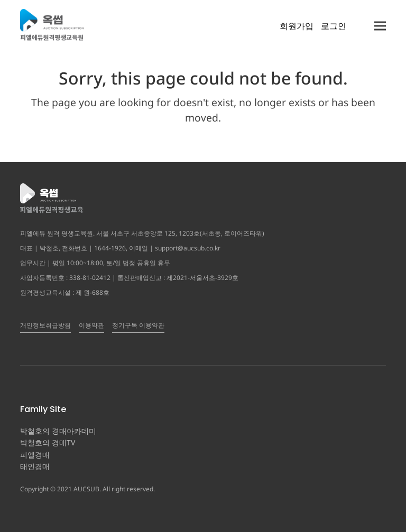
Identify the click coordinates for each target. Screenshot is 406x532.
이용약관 (91, 325)
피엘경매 (35, 455)
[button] (380, 26)
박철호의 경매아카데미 (58, 431)
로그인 (334, 26)
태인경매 (35, 466)
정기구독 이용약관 (138, 325)
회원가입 (297, 26)
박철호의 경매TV (48, 442)
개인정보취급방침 (45, 325)
